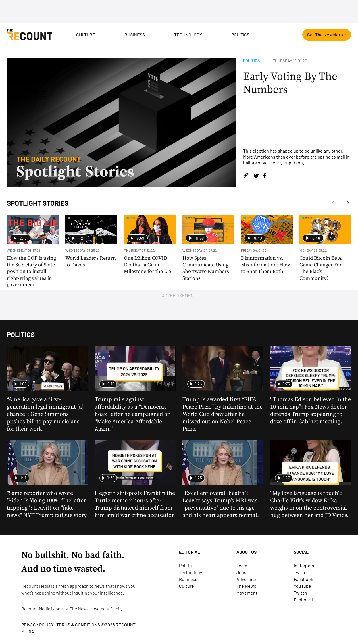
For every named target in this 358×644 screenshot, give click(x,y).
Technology (188, 35)
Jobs (241, 572)
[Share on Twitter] (256, 176)
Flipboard (303, 600)
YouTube (302, 586)
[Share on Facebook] (265, 176)
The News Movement (90, 609)
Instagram (304, 565)
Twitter (301, 572)
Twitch (300, 593)
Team (242, 565)
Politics (240, 35)
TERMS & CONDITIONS (78, 625)
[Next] (335, 204)
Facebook (303, 579)
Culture (86, 35)
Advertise (246, 579)
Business (135, 35)
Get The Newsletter (327, 35)
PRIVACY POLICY (38, 625)
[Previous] (346, 204)
